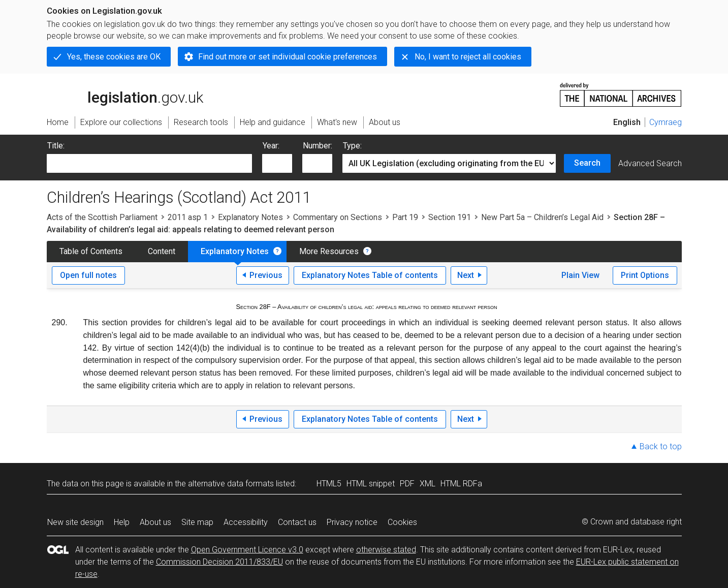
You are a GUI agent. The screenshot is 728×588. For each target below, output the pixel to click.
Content (162, 251)
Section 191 (450, 217)
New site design (75, 522)
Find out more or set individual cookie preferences (288, 57)
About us (155, 522)
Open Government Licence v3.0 (247, 550)
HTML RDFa (461, 484)
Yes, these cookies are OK (114, 57)
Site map (197, 522)
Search (587, 163)
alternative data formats (231, 484)
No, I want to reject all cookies (468, 57)
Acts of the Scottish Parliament (102, 217)
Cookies (402, 522)
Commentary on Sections (338, 217)
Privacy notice (352, 522)
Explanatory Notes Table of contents (370, 275)
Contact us (297, 522)
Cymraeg (666, 122)
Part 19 (405, 217)
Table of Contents (91, 251)
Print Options (645, 275)
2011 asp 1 (188, 217)
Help (122, 522)
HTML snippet (371, 484)
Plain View (580, 275)
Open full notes (88, 275)
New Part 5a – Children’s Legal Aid (542, 217)
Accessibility (246, 522)
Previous (266, 275)
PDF (407, 484)
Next (466, 275)
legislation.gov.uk (125, 94)
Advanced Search (650, 163)
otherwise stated (386, 550)
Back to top (661, 446)
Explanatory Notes (250, 217)
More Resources (329, 251)
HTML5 (329, 484)
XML (428, 484)
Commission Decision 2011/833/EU (219, 562)
